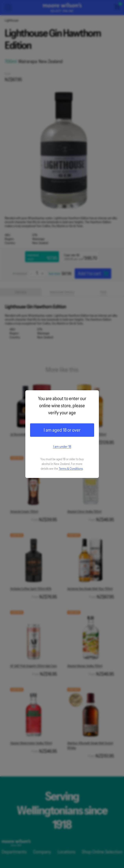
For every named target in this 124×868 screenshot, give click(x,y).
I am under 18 (62, 447)
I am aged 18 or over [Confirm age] (62, 430)
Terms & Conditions (71, 468)
